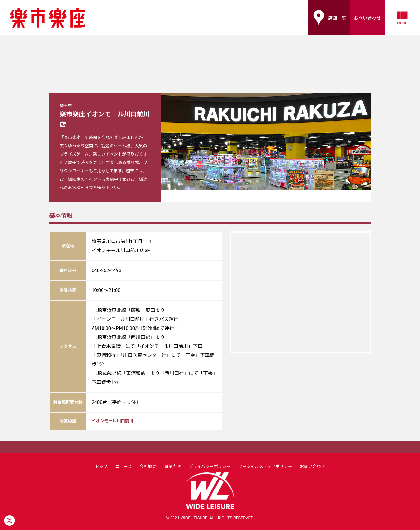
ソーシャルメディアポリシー (265, 466)
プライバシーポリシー (210, 466)
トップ (101, 466)
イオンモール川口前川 (112, 421)
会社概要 (148, 466)
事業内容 (173, 466)
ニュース (124, 466)
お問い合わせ (313, 466)
